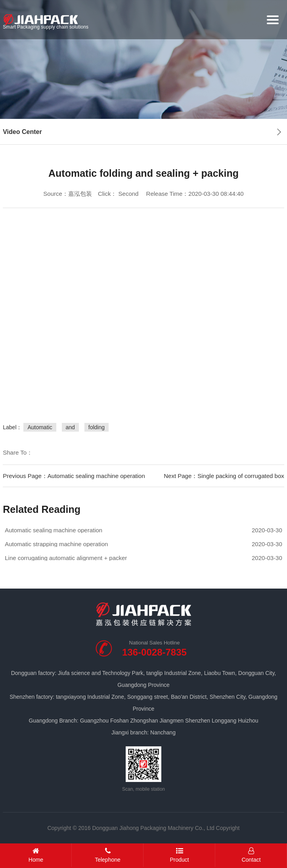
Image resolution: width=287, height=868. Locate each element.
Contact (251, 855)
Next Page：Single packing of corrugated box (224, 476)
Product (179, 855)
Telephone (108, 855)
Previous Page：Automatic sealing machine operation (74, 476)
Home (36, 855)
